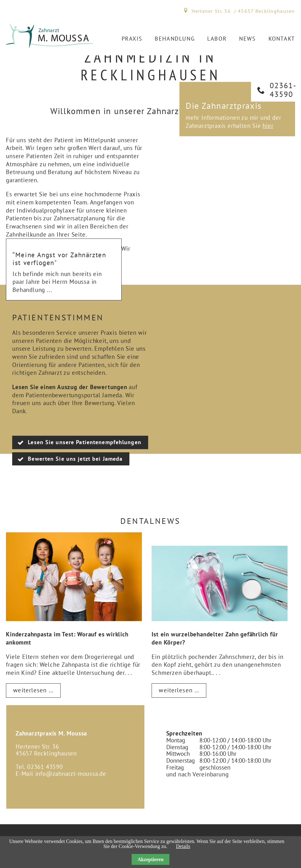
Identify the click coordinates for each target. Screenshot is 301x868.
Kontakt (282, 39)
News (247, 39)
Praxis (132, 39)
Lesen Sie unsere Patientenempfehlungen (85, 442)
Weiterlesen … (37, 692)
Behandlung (175, 39)
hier (268, 126)
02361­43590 (283, 90)
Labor (217, 39)
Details (183, 846)
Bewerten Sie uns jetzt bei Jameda (75, 459)
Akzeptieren (150, 859)
